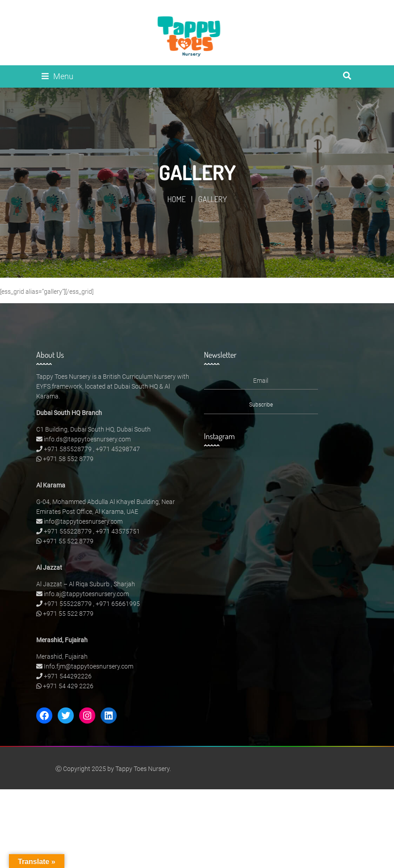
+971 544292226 (68, 676)
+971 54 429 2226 (68, 686)
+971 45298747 (118, 449)
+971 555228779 (68, 531)
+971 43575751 (118, 531)
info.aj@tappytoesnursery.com (86, 594)
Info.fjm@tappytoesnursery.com (89, 666)
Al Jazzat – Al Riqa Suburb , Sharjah (86, 584)
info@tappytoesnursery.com (83, 521)
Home (176, 199)
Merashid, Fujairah (62, 656)
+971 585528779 (68, 449)
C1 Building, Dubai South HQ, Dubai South (93, 429)
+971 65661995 (118, 604)
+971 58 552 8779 (68, 459)
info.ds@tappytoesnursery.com (87, 439)
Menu (57, 76)
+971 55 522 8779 (68, 541)
